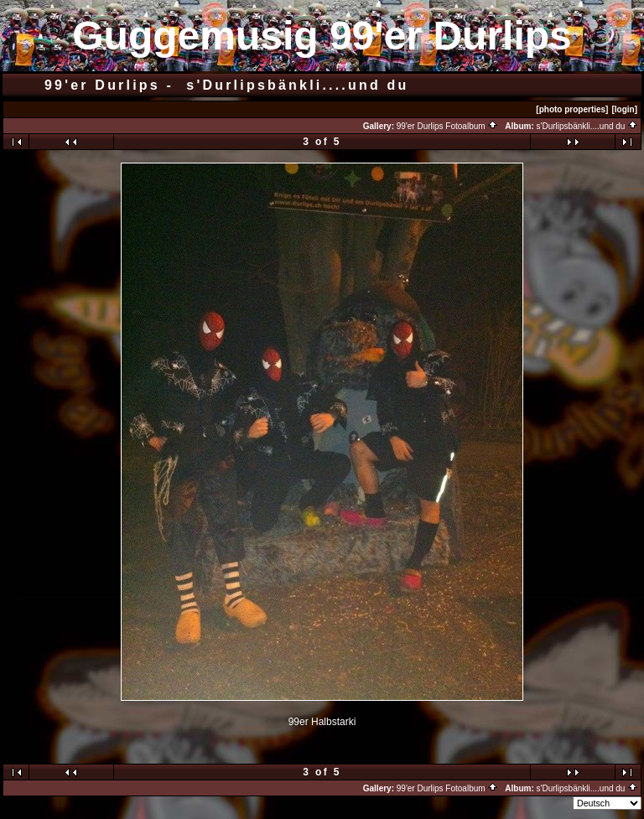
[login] (624, 109)
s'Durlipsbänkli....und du (588, 126)
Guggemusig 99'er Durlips (322, 36)
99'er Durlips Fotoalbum (448, 126)
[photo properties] (572, 109)
